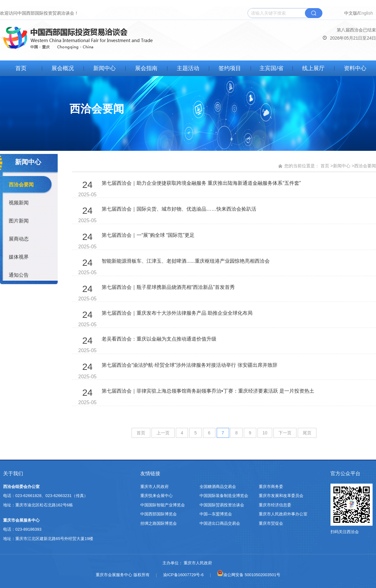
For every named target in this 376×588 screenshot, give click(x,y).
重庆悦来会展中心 (157, 496)
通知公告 (19, 275)
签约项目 (230, 68)
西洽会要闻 (21, 185)
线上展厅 (313, 68)
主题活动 (188, 68)
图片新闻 (19, 221)
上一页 (163, 433)
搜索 (314, 13)
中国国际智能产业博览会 (163, 505)
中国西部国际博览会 (159, 514)
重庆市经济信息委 (275, 505)
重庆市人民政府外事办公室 (283, 514)
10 (265, 433)
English (366, 13)
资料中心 (355, 68)
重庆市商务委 (271, 487)
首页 (21, 68)
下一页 (285, 433)
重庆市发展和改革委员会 (281, 496)
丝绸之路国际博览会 (159, 523)
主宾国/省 (271, 68)
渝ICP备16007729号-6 (183, 575)
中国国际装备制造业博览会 (224, 496)
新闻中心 (104, 68)
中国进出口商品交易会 (220, 523)
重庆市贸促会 (271, 523)
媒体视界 (19, 257)
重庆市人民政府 (154, 487)
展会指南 (146, 68)
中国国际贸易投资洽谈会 (222, 505)
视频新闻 (19, 203)
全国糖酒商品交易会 (218, 487)
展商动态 (19, 239)
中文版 (351, 13)
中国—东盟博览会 (216, 514)
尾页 (307, 433)
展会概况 (63, 68)
